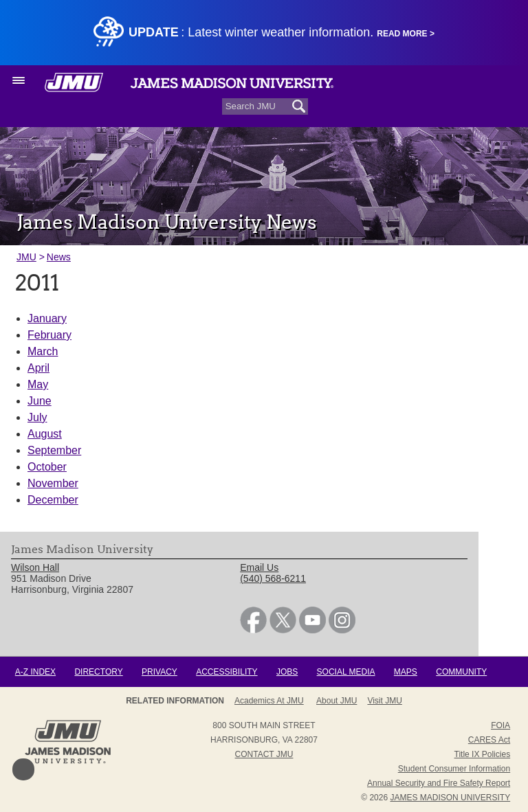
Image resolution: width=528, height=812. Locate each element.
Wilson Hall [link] (35, 567)
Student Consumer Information (454, 769)
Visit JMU (384, 701)
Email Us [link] (259, 567)
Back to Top (23, 769)
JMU (26, 257)
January (47, 318)
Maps (406, 672)
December (53, 500)
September (54, 450)
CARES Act (489, 740)
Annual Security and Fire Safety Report (439, 783)
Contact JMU (264, 754)
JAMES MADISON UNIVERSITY (450, 798)
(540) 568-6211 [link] (273, 578)
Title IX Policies (483, 754)
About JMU (337, 701)
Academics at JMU (269, 701)
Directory (98, 672)
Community (461, 672)
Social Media (346, 672)
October (47, 467)
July (37, 417)
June (40, 401)
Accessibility (227, 672)
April (38, 368)
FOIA (500, 725)
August (45, 434)
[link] (253, 630)
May (38, 384)
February (49, 335)
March (43, 351)
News (59, 257)
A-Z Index (35, 672)
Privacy (159, 672)
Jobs (287, 672)
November (53, 483)
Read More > (406, 34)
